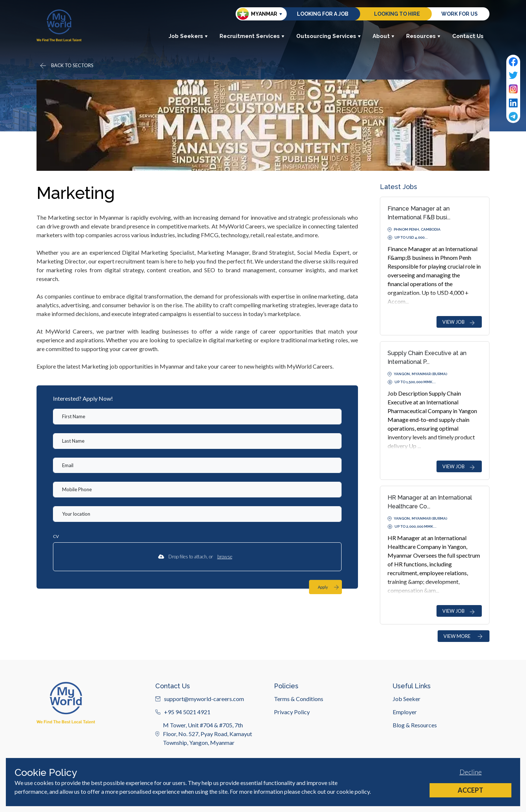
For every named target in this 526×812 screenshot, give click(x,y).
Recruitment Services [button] (252, 36)
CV (56, 536)
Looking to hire (397, 14)
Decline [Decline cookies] (471, 772)
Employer (405, 747)
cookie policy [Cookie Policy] (353, 791)
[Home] (59, 25)
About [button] (384, 36)
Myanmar (257, 14)
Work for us (460, 14)
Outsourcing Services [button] (329, 36)
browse (225, 557)
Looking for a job (323, 14)
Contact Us (468, 36)
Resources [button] (423, 36)
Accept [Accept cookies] (470, 790)
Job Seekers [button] (188, 36)
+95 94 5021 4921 (183, 747)
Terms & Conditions (299, 734)
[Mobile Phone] (197, 490)
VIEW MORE (464, 636)
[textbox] (197, 417)
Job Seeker (407, 734)
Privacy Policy (292, 747)
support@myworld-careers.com (200, 734)
